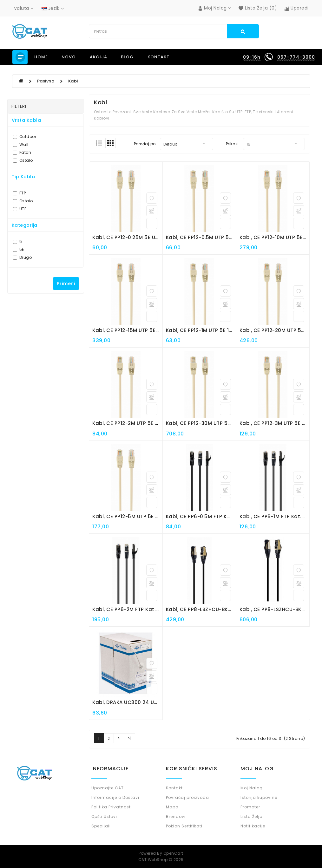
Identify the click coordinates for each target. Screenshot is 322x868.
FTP (20, 193)
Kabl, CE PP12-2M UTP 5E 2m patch (136, 423)
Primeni (66, 284)
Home (41, 57)
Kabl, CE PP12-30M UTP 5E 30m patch (213, 423)
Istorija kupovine (259, 797)
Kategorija (25, 225)
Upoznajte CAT (108, 788)
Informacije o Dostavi (115, 797)
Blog (127, 57)
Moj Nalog (252, 788)
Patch (22, 152)
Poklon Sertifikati (184, 826)
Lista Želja (252, 816)
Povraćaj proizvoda (187, 797)
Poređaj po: (145, 144)
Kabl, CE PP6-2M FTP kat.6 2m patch (139, 609)
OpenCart (173, 853)
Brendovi (176, 816)
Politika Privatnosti (112, 807)
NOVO (69, 57)
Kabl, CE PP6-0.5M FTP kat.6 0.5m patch (217, 516)
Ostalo (23, 160)
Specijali (101, 826)
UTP (20, 209)
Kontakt (158, 57)
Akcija (99, 57)
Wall (21, 144)
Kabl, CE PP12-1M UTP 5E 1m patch (208, 330)
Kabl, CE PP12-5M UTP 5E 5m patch (136, 516)
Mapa (172, 807)
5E (19, 249)
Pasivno (46, 81)
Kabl (73, 81)
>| (129, 738)
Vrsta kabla (26, 120)
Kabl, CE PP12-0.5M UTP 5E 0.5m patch (214, 237)
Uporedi (297, 8)
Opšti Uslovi (104, 816)
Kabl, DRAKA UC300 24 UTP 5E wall (136, 702)
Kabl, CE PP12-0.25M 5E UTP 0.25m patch (144, 237)
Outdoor (25, 137)
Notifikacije (253, 826)
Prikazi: (233, 144)
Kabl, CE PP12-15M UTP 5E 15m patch (138, 330)
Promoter (250, 807)
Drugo (23, 257)
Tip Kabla (23, 177)
